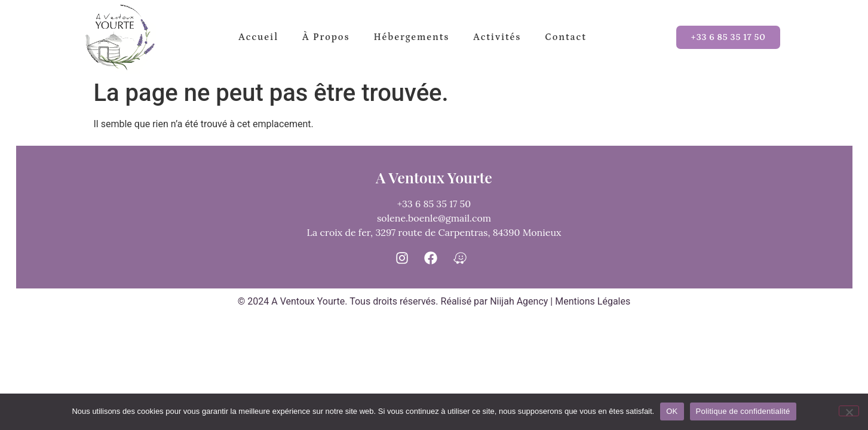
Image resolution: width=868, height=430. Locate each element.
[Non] (849, 411)
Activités (497, 37)
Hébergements (411, 37)
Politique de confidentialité (743, 411)
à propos (326, 37)
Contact (565, 37)
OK (672, 411)
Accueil (258, 37)
